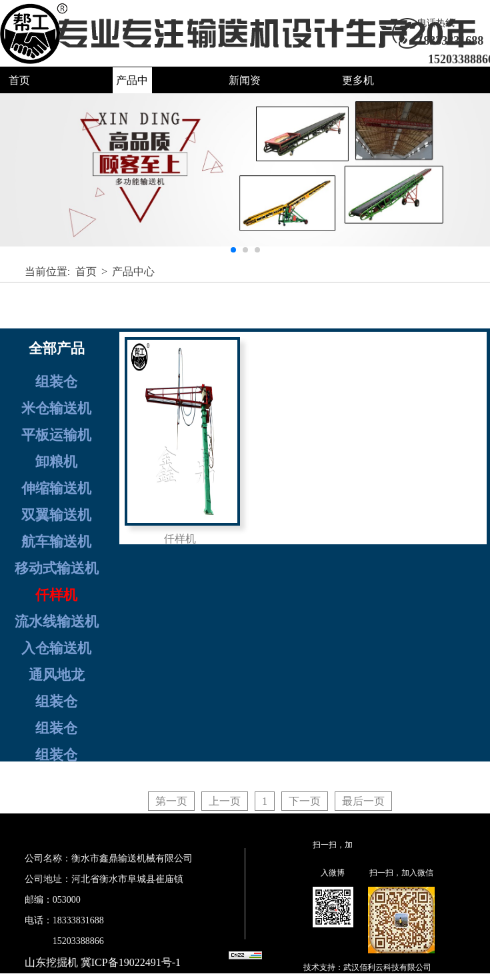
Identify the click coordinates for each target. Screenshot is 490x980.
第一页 (171, 801)
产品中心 (133, 271)
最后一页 (363, 801)
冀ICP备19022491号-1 (131, 962)
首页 (19, 80)
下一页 (305, 801)
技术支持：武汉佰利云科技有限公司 (367, 967)
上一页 (225, 801)
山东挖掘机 (51, 962)
